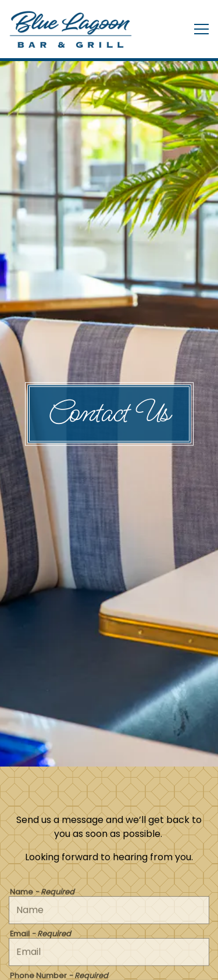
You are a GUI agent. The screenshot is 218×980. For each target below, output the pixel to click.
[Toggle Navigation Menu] (201, 29)
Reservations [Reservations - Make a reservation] (109, 936)
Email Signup (109, 965)
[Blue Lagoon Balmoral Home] (73, 29)
